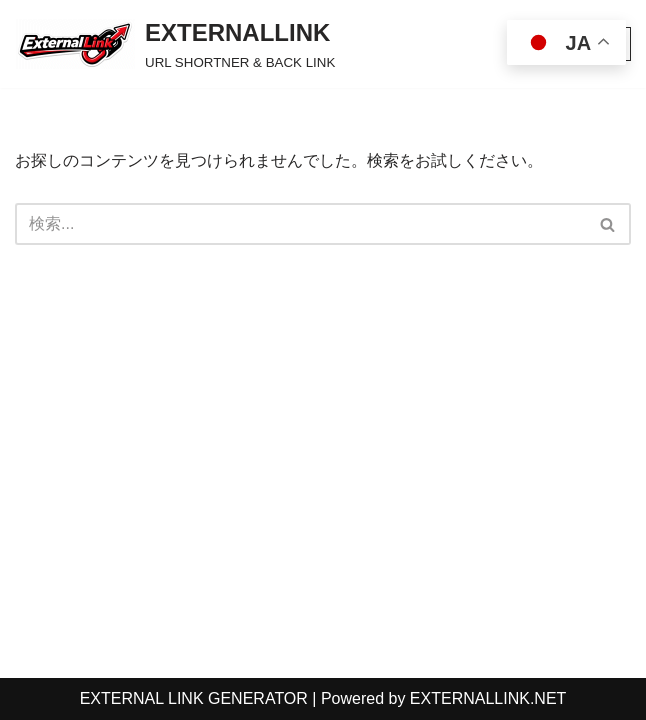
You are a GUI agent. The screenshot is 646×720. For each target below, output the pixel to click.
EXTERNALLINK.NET (488, 698)
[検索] (300, 224)
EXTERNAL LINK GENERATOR (194, 698)
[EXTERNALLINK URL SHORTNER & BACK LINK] (175, 44)
